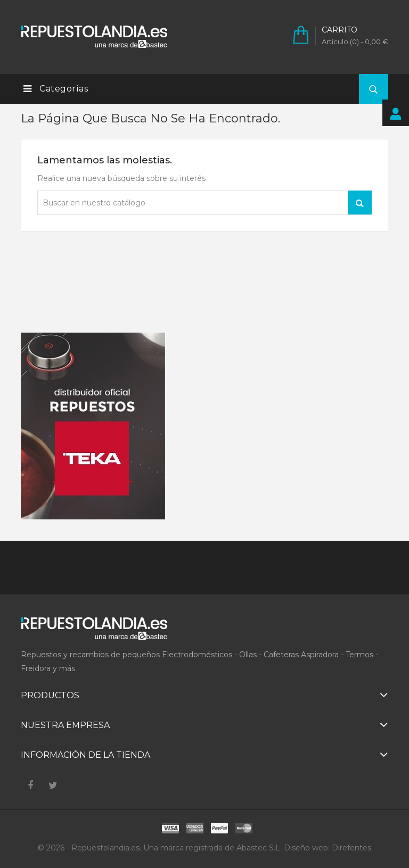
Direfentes (351, 848)
